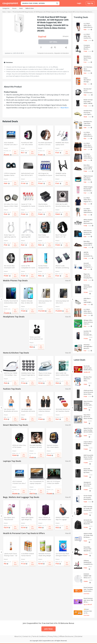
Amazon (66, 36)
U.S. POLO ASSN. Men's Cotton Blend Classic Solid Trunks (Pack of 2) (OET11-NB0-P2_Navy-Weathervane (88, 156)
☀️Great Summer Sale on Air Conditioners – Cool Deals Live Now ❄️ (88, 611)
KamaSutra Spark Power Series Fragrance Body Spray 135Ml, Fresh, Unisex (88, 58)
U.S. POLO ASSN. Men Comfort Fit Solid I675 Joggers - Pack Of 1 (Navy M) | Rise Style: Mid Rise (88, 36)
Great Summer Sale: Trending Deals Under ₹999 (88, 589)
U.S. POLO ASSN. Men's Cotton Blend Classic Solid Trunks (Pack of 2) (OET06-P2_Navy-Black (88, 145)
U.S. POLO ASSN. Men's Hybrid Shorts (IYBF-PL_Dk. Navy (88, 25)
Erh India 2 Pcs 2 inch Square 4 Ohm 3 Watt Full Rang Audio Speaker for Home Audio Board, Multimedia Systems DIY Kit (11, 205)
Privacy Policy (53, 636)
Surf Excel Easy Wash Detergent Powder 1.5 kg (63, 555)
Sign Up (90, 3)
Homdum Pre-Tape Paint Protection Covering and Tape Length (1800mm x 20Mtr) (88, 123)
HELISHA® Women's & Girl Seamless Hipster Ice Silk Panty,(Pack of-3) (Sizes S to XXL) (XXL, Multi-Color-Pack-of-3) (63, 410)
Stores (14, 8)
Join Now (48, 629)
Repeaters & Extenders (62, 53)
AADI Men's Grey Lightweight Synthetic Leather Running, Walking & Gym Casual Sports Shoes (88, 300)
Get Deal (53, 42)
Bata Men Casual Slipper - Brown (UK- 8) (88, 167)
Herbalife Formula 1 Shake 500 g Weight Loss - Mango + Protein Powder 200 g (45, 555)
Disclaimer (79, 636)
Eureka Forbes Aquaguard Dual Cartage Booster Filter (45, 267)
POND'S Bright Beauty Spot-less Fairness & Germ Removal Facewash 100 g (88, 189)
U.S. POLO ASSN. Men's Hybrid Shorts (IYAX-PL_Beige (88, 134)
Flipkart (23, 306)
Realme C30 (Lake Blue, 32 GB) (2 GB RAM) (27, 302)
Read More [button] (65, 108)
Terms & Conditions (39, 636)
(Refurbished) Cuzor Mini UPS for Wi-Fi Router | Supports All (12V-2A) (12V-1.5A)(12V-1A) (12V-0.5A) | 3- (28, 175)
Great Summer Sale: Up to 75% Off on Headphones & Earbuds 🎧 (88, 600)
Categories (6, 8)
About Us (18, 636)
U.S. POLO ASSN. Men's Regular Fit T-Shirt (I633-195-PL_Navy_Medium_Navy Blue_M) (88, 200)
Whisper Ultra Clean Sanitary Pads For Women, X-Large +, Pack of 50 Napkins (88, 322)
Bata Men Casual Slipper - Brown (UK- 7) (88, 243)
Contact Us (27, 636)
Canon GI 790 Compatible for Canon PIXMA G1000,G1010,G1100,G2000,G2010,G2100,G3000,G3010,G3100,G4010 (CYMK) (28, 267)
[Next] (72, 299)
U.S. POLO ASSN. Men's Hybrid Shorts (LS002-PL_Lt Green (88, 211)
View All (68, 281)
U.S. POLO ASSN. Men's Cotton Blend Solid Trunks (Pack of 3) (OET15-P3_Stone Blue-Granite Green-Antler (88, 311)
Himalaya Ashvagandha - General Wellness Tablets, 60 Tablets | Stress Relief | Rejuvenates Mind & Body (88, 347)
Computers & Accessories (45, 53)
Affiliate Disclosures (66, 636)
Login (79, 3)
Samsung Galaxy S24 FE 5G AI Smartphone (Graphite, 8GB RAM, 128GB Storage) (88, 287)
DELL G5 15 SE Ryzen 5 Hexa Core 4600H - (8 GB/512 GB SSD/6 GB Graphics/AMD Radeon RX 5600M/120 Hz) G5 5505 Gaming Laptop (54, 483)
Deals (21, 8)
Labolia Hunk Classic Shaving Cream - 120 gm (11, 555)
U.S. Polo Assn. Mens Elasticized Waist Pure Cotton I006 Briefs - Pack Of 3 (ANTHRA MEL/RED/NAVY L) (88, 69)
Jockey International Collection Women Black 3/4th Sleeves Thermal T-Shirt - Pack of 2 (46, 410)
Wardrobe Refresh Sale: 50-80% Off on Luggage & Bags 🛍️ (88, 368)
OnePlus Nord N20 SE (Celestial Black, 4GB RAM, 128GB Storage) (11, 302)
